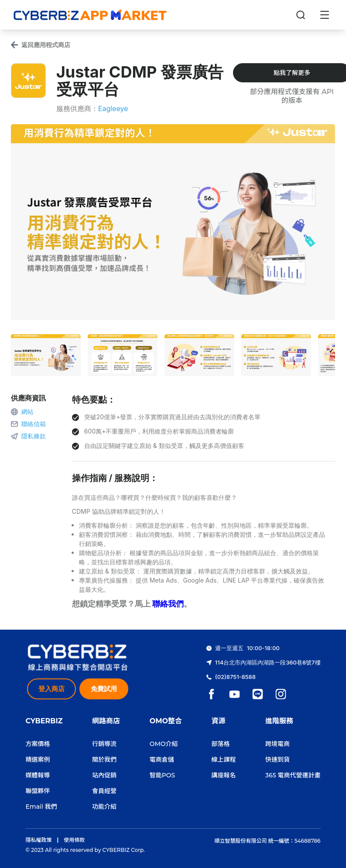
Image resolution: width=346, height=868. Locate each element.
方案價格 (38, 744)
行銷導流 (104, 744)
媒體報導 (38, 775)
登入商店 (51, 689)
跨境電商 (277, 744)
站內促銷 (104, 775)
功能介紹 (104, 807)
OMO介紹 (164, 744)
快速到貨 (277, 759)
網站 (27, 412)
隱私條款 (34, 436)
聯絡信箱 (34, 424)
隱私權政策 (38, 840)
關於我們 (104, 759)
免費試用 (104, 689)
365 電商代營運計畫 (293, 775)
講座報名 (224, 775)
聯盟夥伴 (38, 791)
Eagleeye (113, 108)
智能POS (163, 775)
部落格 (221, 744)
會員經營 (104, 791)
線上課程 (224, 759)
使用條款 (74, 840)
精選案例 (38, 759)
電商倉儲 (162, 759)
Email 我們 (41, 807)
